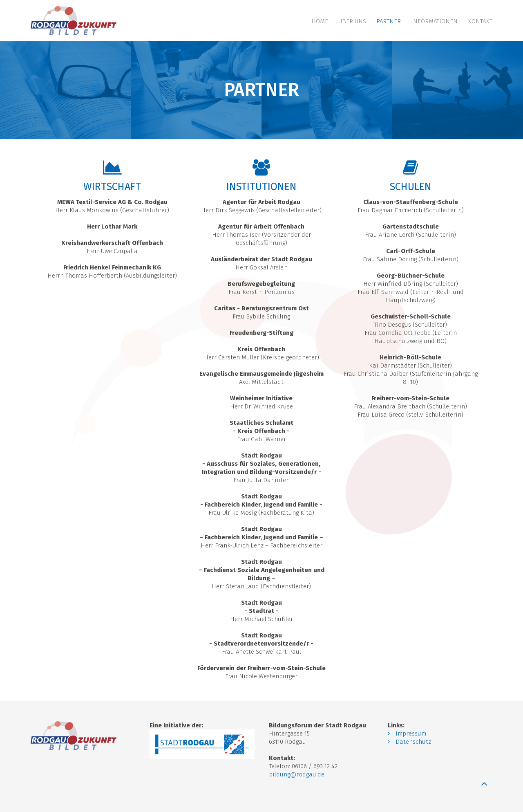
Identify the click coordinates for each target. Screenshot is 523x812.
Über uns (352, 21)
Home (320, 21)
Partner (389, 21)
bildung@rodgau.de (297, 774)
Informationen (434, 21)
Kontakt (480, 21)
